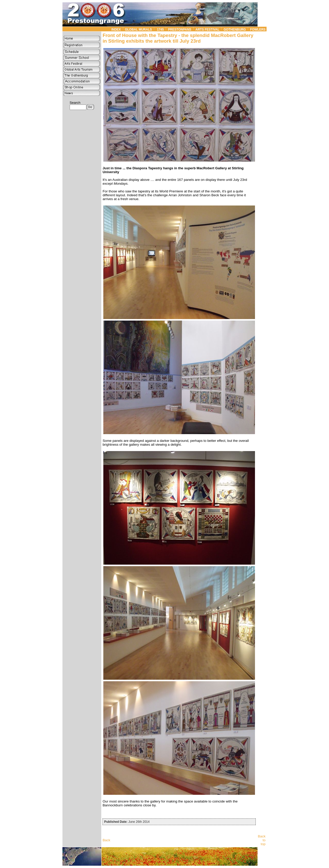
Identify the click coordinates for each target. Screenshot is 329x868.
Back (106, 840)
